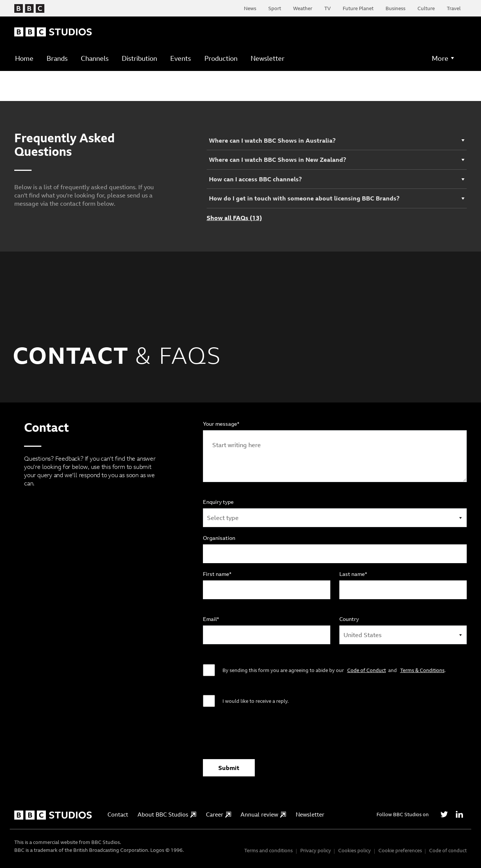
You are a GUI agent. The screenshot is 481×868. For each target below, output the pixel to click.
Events (181, 58)
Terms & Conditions (422, 670)
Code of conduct (448, 851)
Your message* (221, 424)
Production (221, 58)
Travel (454, 8)
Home (24, 58)
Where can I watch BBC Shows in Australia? (272, 140)
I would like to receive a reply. (256, 701)
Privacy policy (316, 851)
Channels (95, 58)
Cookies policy (355, 851)
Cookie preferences (400, 851)
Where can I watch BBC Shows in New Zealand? (278, 160)
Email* (211, 619)
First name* (217, 574)
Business (396, 8)
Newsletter (268, 58)
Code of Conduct (367, 670)
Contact (118, 815)
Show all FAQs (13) (234, 218)
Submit (229, 768)
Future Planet (358, 8)
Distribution (139, 58)
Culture (426, 8)
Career (219, 815)
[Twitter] (444, 814)
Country (349, 619)
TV (327, 8)
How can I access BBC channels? (255, 179)
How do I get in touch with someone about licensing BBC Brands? (304, 198)
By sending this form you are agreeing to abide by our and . (334, 670)
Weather (303, 8)
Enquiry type (218, 502)
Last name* (353, 574)
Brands (57, 58)
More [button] (440, 58)
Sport (275, 8)
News (250, 8)
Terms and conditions (268, 851)
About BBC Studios (167, 815)
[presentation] (260, 737)
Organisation (219, 538)
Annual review (263, 815)
